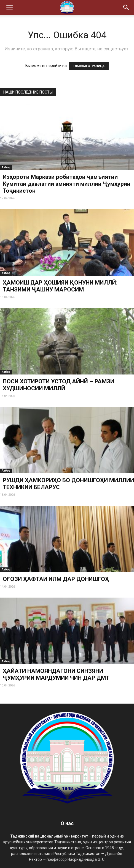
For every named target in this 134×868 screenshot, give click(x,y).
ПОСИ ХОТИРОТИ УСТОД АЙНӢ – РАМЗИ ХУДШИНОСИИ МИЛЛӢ (58, 385)
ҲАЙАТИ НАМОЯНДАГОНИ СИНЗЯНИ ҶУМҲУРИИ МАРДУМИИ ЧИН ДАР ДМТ (56, 674)
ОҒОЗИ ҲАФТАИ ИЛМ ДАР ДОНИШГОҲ (56, 579)
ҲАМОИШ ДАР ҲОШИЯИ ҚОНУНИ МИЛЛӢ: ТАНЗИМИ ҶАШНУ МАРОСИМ (60, 286)
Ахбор (6, 167)
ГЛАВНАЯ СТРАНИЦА (89, 66)
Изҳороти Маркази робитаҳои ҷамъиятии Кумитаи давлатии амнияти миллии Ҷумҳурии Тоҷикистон (67, 184)
